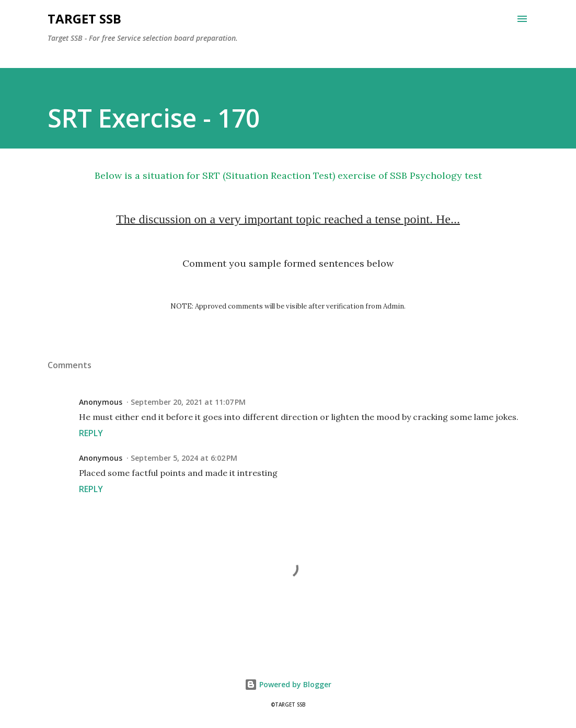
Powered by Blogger (288, 684)
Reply (91, 433)
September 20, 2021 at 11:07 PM (188, 402)
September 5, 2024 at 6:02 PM (184, 458)
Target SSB (84, 19)
